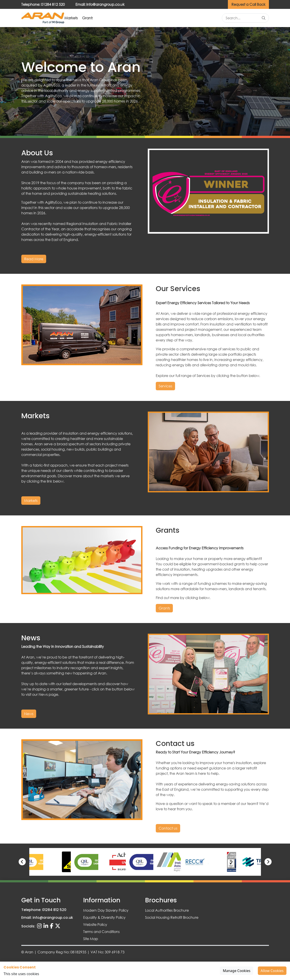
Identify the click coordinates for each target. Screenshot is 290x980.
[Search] (264, 18)
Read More (34, 259)
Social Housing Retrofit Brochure (172, 917)
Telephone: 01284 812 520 (43, 4)
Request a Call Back (248, 4)
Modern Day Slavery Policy (106, 910)
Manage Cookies (237, 971)
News (177, 18)
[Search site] (243, 18)
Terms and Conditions (101, 932)
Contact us (204, 18)
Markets (128, 18)
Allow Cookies (272, 971)
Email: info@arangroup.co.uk (100, 4)
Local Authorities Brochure (167, 910)
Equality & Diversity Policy (104, 917)
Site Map (91, 939)
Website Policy (95, 924)
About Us (74, 18)
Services (101, 18)
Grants (154, 18)
